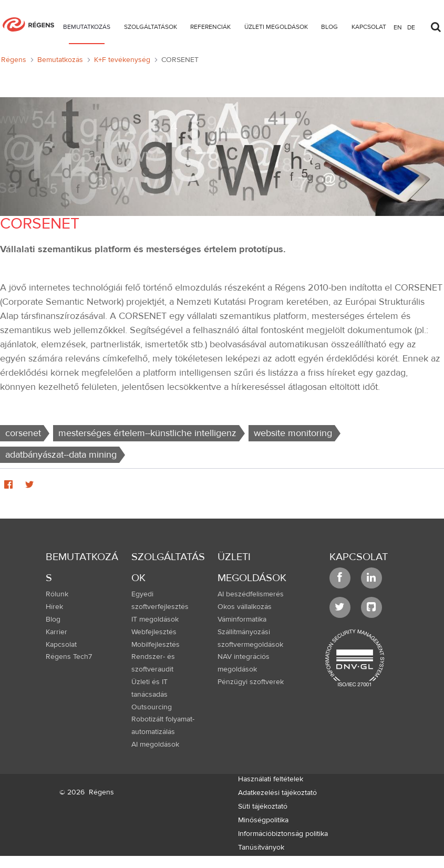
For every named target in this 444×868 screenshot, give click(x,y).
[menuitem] (87, 29)
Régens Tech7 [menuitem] (69, 657)
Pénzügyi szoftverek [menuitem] (251, 682)
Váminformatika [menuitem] (242, 619)
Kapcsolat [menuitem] (61, 645)
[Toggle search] (436, 24)
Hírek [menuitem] (54, 607)
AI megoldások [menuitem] (155, 745)
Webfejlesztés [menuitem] (154, 632)
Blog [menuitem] (53, 619)
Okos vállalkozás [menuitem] (245, 607)
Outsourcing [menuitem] (152, 707)
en (398, 27)
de (411, 27)
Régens (101, 792)
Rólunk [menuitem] (57, 594)
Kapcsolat (359, 557)
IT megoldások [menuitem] (155, 619)
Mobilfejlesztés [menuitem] (156, 645)
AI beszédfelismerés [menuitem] (251, 594)
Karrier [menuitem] (56, 632)
